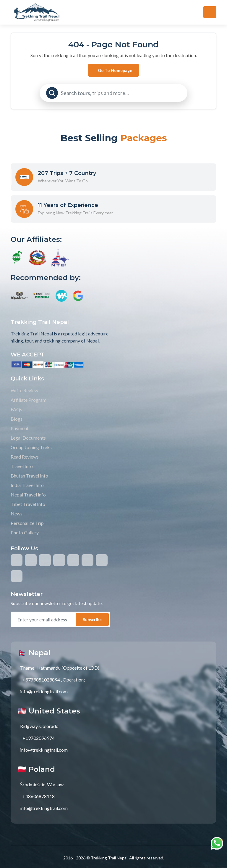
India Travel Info (27, 485)
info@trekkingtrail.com (44, 691)
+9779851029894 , (42, 680)
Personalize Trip (27, 523)
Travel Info (22, 466)
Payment (20, 428)
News (17, 513)
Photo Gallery (25, 532)
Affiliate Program (29, 400)
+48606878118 (39, 796)
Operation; (74, 680)
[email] (46, 620)
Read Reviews (25, 457)
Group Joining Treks (31, 447)
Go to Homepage (115, 70)
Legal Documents (28, 438)
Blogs (17, 419)
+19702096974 (39, 738)
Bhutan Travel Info (29, 476)
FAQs (16, 409)
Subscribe (92, 619)
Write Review (24, 390)
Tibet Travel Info (28, 504)
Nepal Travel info (28, 495)
